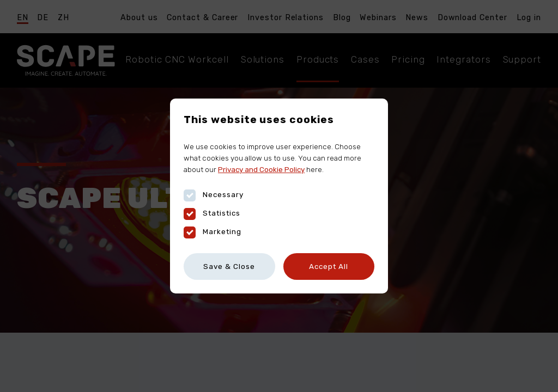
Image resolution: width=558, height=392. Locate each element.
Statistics (212, 213)
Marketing (213, 232)
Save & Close (229, 266)
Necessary (214, 195)
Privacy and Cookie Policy (261, 169)
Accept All (329, 266)
